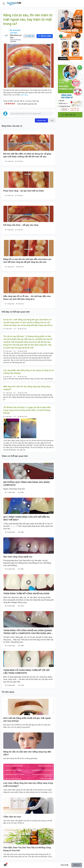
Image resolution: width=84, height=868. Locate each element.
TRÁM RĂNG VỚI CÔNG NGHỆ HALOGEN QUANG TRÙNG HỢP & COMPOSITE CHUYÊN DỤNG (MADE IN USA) (28, 632)
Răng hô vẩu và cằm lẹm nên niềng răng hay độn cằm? (27, 753)
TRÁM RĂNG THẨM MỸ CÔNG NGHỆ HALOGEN (26, 593)
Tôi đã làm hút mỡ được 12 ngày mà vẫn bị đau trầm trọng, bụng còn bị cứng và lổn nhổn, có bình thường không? (27, 410)
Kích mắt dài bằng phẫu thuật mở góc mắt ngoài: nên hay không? (27, 719)
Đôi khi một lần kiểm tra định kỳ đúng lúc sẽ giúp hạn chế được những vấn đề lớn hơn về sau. (27, 155)
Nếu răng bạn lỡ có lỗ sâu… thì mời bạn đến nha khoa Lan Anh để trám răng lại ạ (27, 298)
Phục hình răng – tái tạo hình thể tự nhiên (24, 191)
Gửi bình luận (41, 120)
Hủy (52, 120)
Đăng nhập (65, 865)
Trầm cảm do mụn (12, 817)
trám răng (24, 95)
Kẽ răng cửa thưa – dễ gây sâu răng (21, 225)
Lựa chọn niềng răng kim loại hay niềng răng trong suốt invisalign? (28, 784)
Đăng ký (77, 865)
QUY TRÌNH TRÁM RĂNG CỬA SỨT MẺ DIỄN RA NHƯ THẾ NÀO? (26, 518)
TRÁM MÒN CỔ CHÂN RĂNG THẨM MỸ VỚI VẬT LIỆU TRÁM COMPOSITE (27, 672)
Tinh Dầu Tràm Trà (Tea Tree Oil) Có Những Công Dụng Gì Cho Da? (27, 849)
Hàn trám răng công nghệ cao (18, 557)
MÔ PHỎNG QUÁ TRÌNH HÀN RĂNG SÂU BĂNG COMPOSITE (27, 484)
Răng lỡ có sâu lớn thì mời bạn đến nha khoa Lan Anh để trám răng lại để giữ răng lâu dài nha (27, 261)
